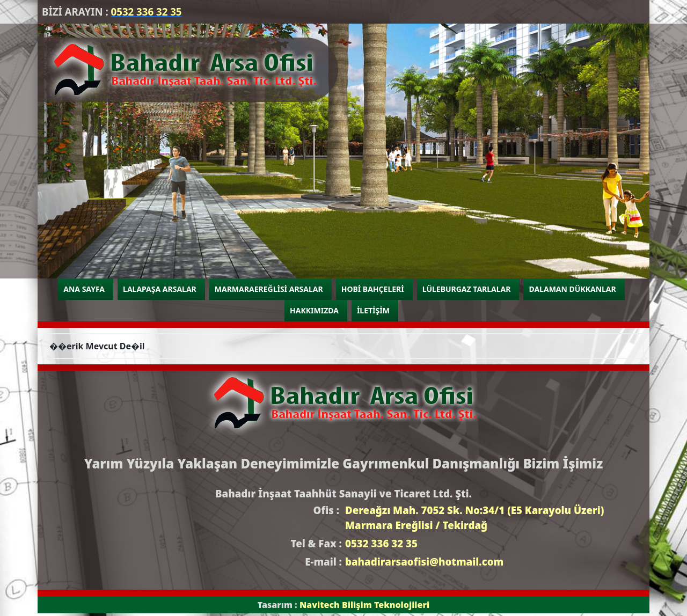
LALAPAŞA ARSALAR (160, 289)
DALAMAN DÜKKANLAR (572, 289)
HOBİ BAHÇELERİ (373, 289)
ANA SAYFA (84, 289)
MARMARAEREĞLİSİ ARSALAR (269, 289)
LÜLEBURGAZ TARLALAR (467, 289)
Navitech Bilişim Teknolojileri (364, 605)
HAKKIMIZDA (314, 310)
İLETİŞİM (373, 310)
